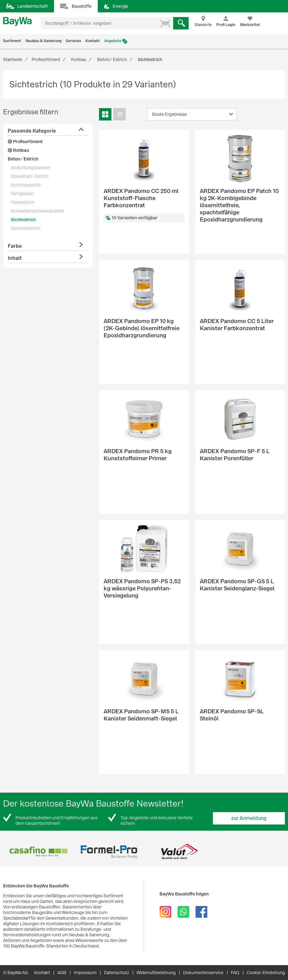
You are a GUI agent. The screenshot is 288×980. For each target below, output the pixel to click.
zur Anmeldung (249, 818)
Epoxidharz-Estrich (30, 176)
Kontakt (93, 41)
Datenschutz (117, 973)
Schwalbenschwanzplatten (38, 211)
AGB (62, 973)
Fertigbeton (22, 194)
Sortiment (12, 41)
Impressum (85, 973)
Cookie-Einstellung (266, 973)
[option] (38, 852)
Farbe (15, 246)
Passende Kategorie (32, 131)
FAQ (235, 973)
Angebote (113, 41)
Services (73, 41)
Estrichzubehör (26, 185)
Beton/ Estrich (23, 159)
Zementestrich (26, 228)
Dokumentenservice (203, 973)
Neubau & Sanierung (43, 41)
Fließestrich (22, 202)
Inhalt (15, 258)
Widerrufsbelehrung (156, 973)
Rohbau (18, 150)
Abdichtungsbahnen (31, 168)
